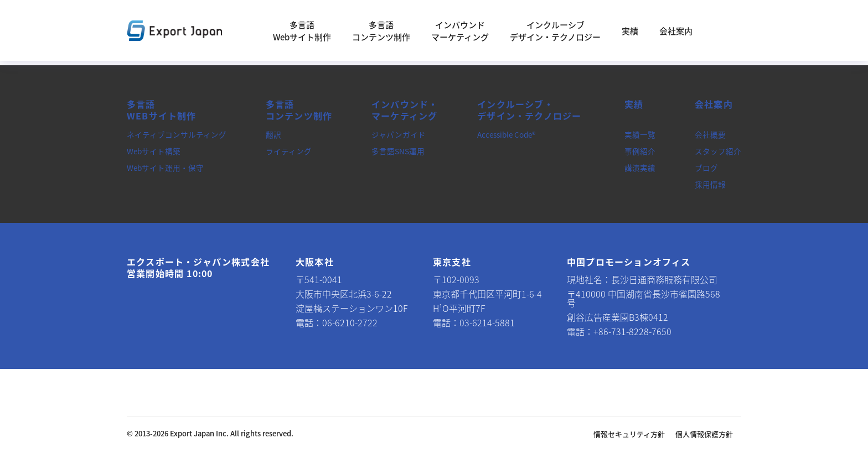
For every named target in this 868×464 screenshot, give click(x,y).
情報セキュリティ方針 (629, 434)
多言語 (162, 110)
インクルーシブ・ (529, 110)
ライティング (289, 151)
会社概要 (710, 134)
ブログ (706, 168)
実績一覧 (640, 134)
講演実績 (640, 168)
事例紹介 (640, 151)
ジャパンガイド (399, 134)
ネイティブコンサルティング (177, 134)
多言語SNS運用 (398, 151)
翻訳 (273, 134)
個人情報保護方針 (704, 434)
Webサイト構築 (154, 151)
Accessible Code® (506, 134)
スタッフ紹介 (718, 151)
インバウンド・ (405, 110)
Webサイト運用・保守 (165, 168)
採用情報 (710, 184)
